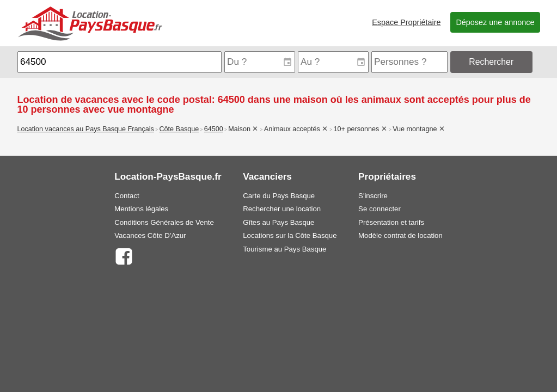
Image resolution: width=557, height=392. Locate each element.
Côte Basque (179, 129)
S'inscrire (373, 196)
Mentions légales (141, 209)
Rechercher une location (282, 209)
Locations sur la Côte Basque (290, 235)
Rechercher (491, 62)
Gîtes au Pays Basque (278, 222)
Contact (127, 196)
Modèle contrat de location (400, 235)
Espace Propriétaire (406, 22)
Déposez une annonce (495, 22)
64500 (214, 129)
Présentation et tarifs (391, 222)
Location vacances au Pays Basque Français (86, 129)
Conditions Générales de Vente (164, 222)
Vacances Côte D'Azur (150, 235)
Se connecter (380, 209)
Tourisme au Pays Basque (284, 249)
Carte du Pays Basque (279, 196)
